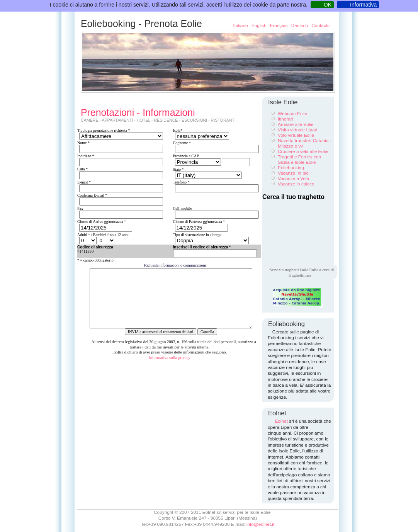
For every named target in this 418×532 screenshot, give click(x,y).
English (260, 25)
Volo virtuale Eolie (296, 135)
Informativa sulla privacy (170, 369)
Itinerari (285, 119)
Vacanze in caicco (296, 184)
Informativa (363, 5)
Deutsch (300, 25)
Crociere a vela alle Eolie (303, 151)
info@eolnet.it (261, 524)
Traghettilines (300, 275)
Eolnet (281, 421)
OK (328, 5)
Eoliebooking (291, 168)
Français (280, 25)
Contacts (320, 25)
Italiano (240, 25)
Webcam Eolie (292, 114)
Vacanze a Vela (293, 178)
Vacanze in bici (294, 173)
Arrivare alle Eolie (296, 124)
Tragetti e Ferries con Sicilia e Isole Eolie (299, 160)
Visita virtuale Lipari (297, 130)
